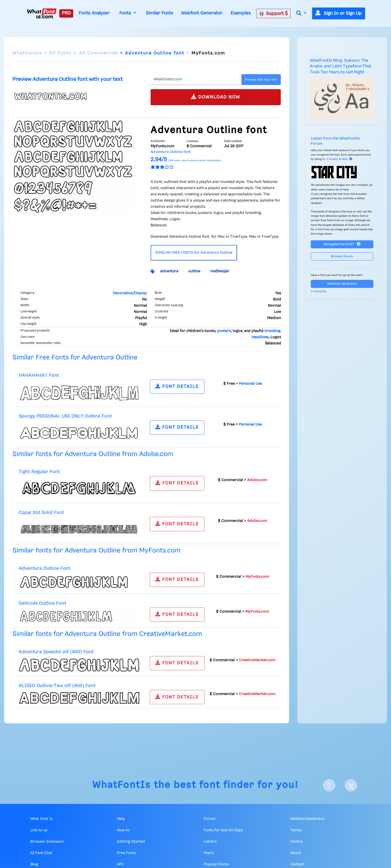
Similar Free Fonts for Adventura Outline (75, 358)
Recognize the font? (342, 244)
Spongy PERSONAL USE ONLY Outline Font (65, 416)
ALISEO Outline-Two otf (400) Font (57, 686)
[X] (351, 785)
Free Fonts (126, 853)
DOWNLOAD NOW (216, 97)
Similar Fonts (159, 13)
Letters (210, 842)
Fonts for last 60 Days (223, 830)
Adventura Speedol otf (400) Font (56, 652)
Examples (241, 13)
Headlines (260, 337)
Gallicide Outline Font (42, 603)
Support (274, 13)
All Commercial (98, 53)
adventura (169, 271)
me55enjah (220, 271)
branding (272, 331)
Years (209, 853)
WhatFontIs (27, 53)
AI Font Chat (41, 853)
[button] (301, 14)
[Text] (195, 80)
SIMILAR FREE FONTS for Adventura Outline (194, 253)
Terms (296, 830)
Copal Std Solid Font (41, 513)
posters (224, 331)
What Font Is (41, 819)
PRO (66, 13)
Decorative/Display (130, 293)
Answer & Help (341, 159)
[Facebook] (329, 785)
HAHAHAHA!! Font (39, 375)
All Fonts (60, 53)
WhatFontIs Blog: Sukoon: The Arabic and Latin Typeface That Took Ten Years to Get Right (340, 66)
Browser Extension (47, 842)
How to (123, 830)
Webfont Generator (202, 13)
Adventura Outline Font (45, 568)
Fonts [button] (126, 13)
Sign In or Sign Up (339, 13)
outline (194, 271)
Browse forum (342, 256)
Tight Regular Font (39, 472)
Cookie (297, 842)
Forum (209, 819)
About (296, 853)
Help (121, 819)
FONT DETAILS (177, 386)
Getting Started (131, 842)
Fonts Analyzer (94, 13)
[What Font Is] (42, 13)
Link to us (39, 830)
